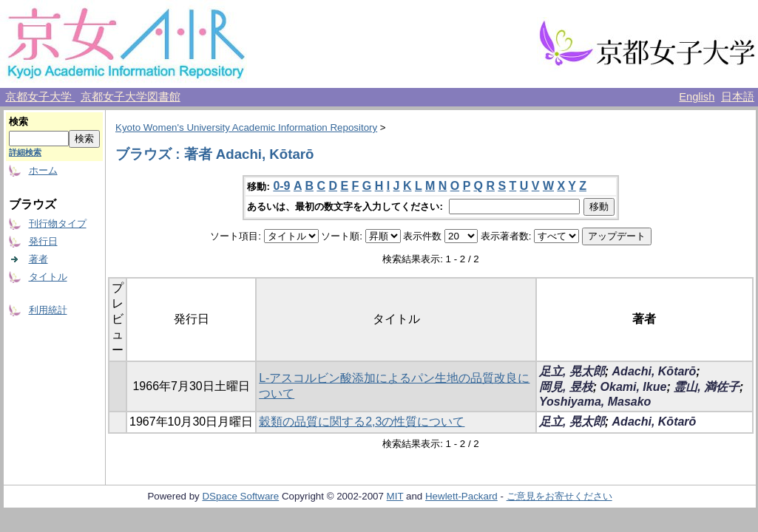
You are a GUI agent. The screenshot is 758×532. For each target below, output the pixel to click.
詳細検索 (25, 152)
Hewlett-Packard (461, 496)
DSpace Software (240, 496)
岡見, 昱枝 (566, 387)
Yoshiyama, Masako (595, 402)
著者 (38, 259)
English (697, 97)
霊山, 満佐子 (707, 387)
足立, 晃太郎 (572, 371)
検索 (18, 122)
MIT (395, 496)
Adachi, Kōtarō (654, 371)
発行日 (43, 241)
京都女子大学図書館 (131, 97)
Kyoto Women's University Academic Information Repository (246, 127)
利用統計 (48, 310)
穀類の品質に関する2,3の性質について (362, 422)
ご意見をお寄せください (559, 496)
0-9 (281, 186)
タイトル (48, 277)
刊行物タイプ (58, 224)
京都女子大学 (40, 97)
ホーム (43, 170)
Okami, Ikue (634, 387)
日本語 (738, 97)
